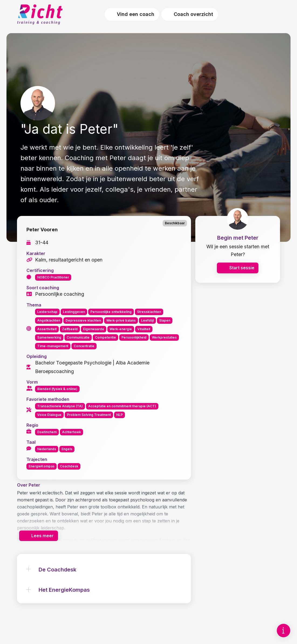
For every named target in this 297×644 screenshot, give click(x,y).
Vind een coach (132, 14)
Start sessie (238, 271)
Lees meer (39, 542)
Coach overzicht (190, 14)
